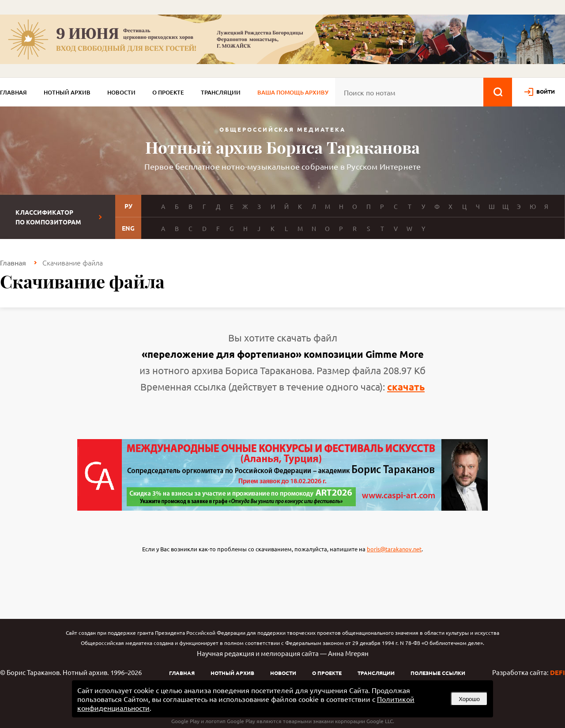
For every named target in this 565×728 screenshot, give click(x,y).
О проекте (168, 92)
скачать (406, 387)
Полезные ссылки (438, 673)
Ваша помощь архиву (293, 92)
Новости (121, 92)
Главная (13, 92)
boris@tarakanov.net (394, 549)
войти (546, 91)
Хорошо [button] (469, 699)
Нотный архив (67, 92)
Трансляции (221, 92)
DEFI (557, 672)
